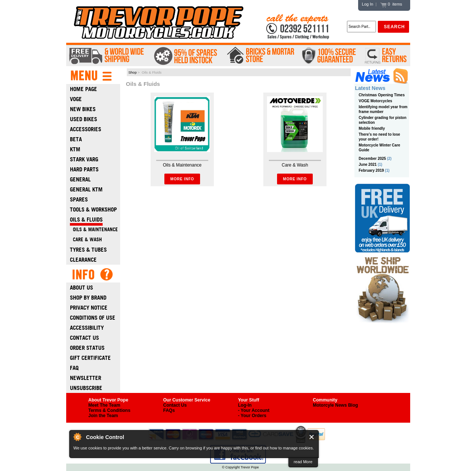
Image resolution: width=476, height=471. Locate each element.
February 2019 (372, 170)
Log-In (245, 405)
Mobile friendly (372, 128)
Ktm (75, 149)
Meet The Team (104, 405)
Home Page (83, 89)
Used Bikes (83, 119)
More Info (182, 179)
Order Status (87, 348)
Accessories (86, 129)
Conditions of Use (93, 318)
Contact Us (84, 338)
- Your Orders (252, 416)
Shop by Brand (88, 298)
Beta (76, 139)
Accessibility (87, 328)
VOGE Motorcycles (376, 101)
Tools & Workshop (93, 209)
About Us (81, 288)
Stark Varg (84, 159)
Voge (76, 99)
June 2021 (368, 164)
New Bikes (83, 109)
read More (303, 462)
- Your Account (254, 410)
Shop (132, 72)
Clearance (83, 260)
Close (312, 437)
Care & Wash (86, 240)
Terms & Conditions (110, 410)
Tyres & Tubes (88, 250)
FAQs (169, 410)
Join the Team (103, 416)
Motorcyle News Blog (335, 405)
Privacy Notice (89, 308)
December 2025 (372, 159)
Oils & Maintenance (94, 230)
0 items (391, 4)
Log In (368, 4)
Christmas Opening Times (382, 95)
